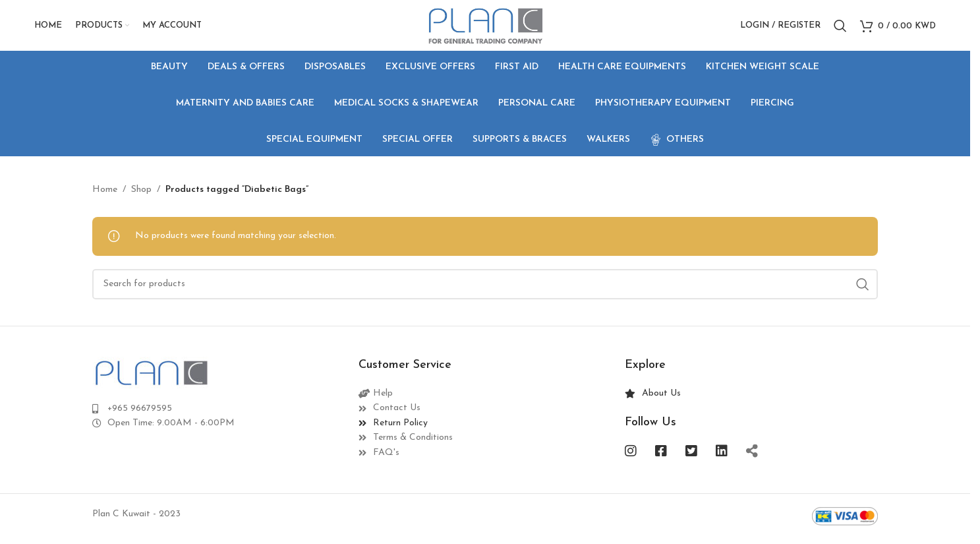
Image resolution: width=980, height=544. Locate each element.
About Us (661, 399)
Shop (141, 194)
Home (105, 194)
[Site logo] (485, 27)
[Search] (840, 28)
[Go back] (109, 109)
